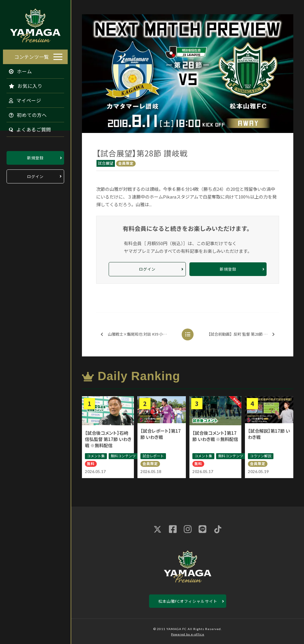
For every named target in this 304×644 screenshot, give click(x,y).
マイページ (22, 99)
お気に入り (23, 84)
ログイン (35, 175)
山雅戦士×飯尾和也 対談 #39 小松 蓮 (136, 334)
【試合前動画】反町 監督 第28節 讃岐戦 (241, 334)
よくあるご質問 (27, 128)
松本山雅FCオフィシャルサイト (188, 601)
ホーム (18, 70)
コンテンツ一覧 (32, 55)
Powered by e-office (188, 634)
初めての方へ (25, 113)
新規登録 (35, 156)
